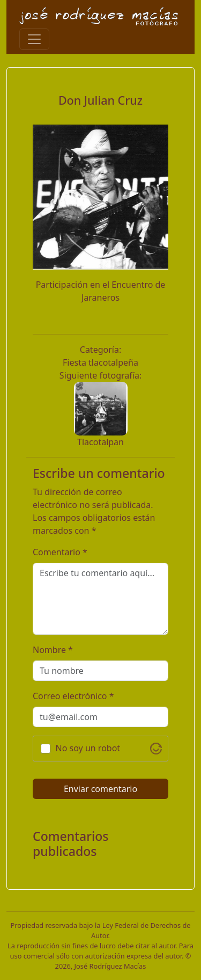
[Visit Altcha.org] (156, 749)
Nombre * (53, 650)
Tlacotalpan (100, 442)
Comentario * (60, 552)
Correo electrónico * (73, 696)
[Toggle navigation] (34, 39)
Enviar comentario (100, 789)
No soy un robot (88, 748)
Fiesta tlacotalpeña (100, 362)
